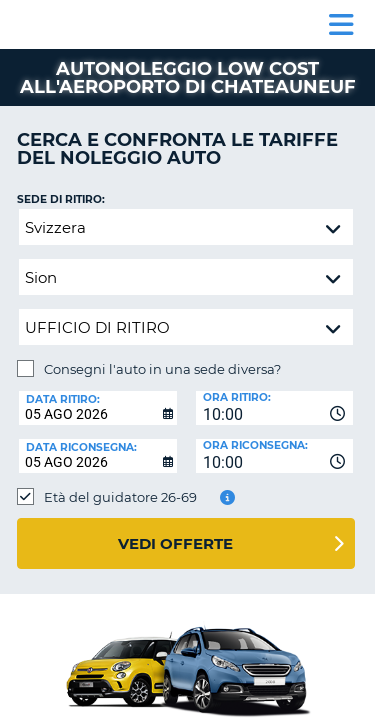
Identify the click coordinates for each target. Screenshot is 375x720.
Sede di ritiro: (61, 199)
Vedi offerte (175, 543)
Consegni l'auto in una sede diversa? (162, 369)
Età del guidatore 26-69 (120, 497)
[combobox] (275, 408)
